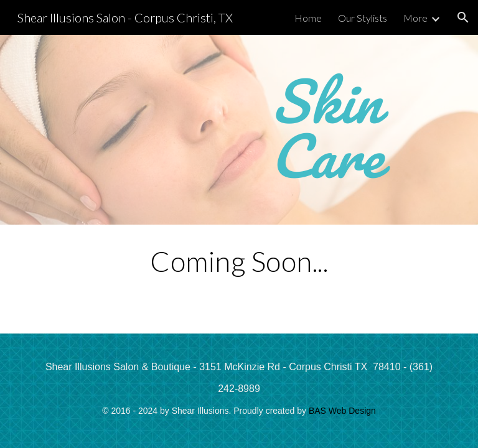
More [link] (415, 18)
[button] (463, 17)
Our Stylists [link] (363, 18)
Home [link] (308, 18)
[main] (326, 130)
